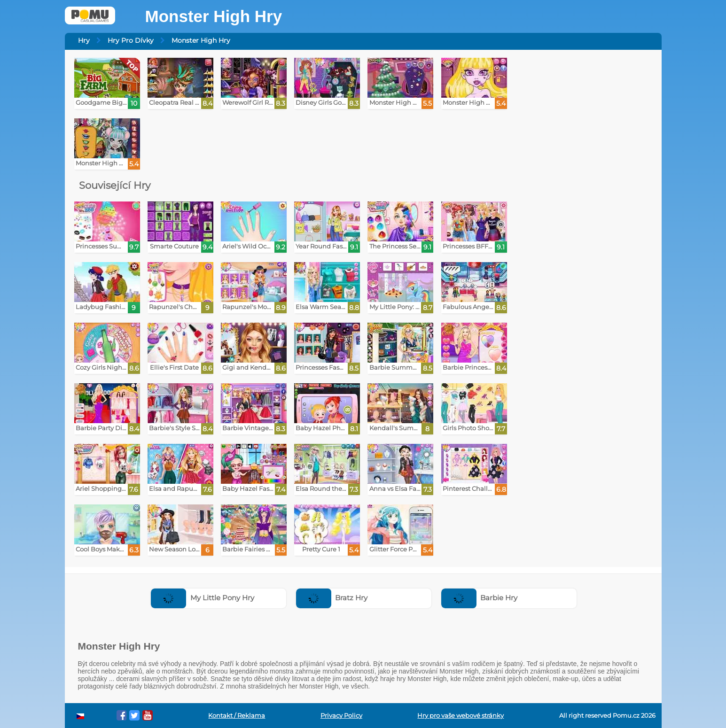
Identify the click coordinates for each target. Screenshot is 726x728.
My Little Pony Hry (203, 598)
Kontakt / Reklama (237, 716)
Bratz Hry (332, 598)
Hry (84, 40)
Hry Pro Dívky (131, 40)
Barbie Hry (480, 598)
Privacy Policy (341, 716)
